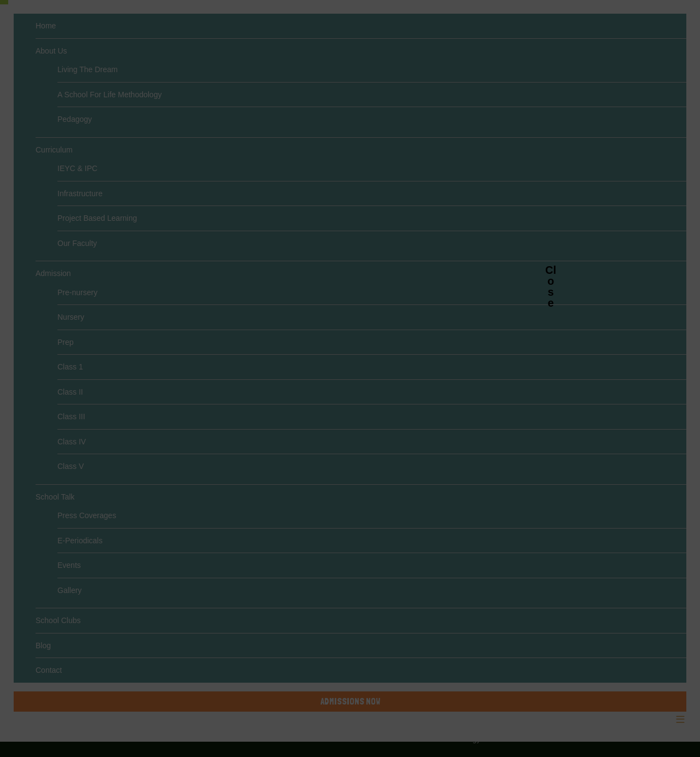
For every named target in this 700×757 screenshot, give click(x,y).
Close (551, 269)
